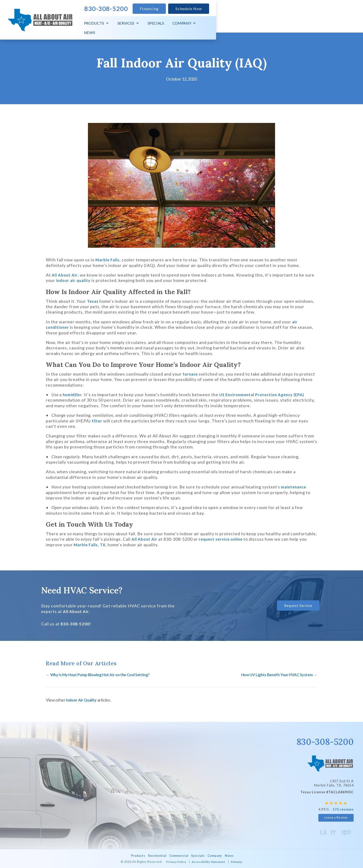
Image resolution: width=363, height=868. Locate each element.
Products (236, 26)
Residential (154, 855)
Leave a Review (336, 817)
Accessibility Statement (209, 861)
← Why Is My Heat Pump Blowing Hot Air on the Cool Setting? (102, 675)
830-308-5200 (75, 624)
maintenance (294, 487)
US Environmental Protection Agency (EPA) (267, 395)
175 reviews (343, 809)
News (349, 26)
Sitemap (241, 861)
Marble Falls (109, 260)
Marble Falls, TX (91, 545)
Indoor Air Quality (83, 700)
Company (323, 26)
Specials (295, 26)
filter (97, 421)
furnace (191, 374)
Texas (93, 301)
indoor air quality (74, 280)
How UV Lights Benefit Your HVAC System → (276, 675)
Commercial (178, 855)
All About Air (65, 275)
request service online (224, 539)
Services (268, 26)
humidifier (73, 395)
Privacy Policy (173, 861)
